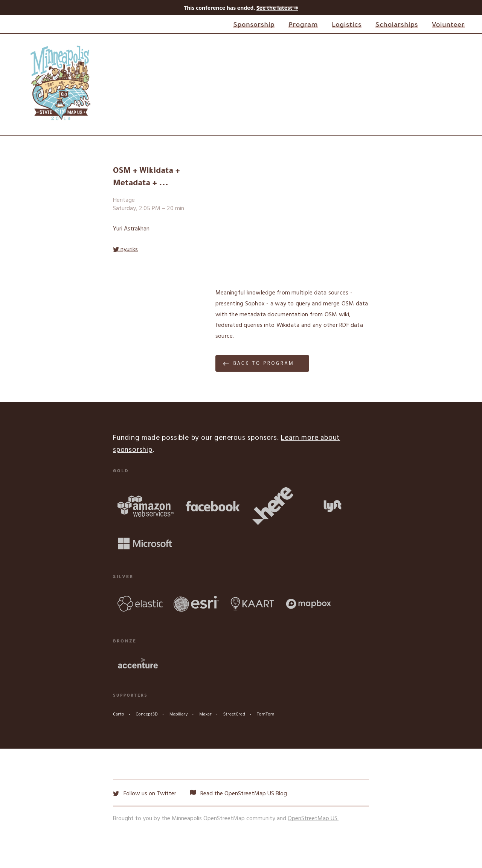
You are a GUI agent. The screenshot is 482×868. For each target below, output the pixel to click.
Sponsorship (254, 26)
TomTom (266, 715)
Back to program (264, 364)
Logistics (347, 26)
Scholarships (397, 26)
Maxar (205, 715)
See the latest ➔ (277, 8)
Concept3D (147, 715)
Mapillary (179, 715)
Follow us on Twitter (145, 794)
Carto (119, 715)
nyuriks (125, 250)
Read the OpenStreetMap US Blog (238, 794)
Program (303, 26)
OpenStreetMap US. (313, 819)
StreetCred (234, 715)
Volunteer (448, 26)
